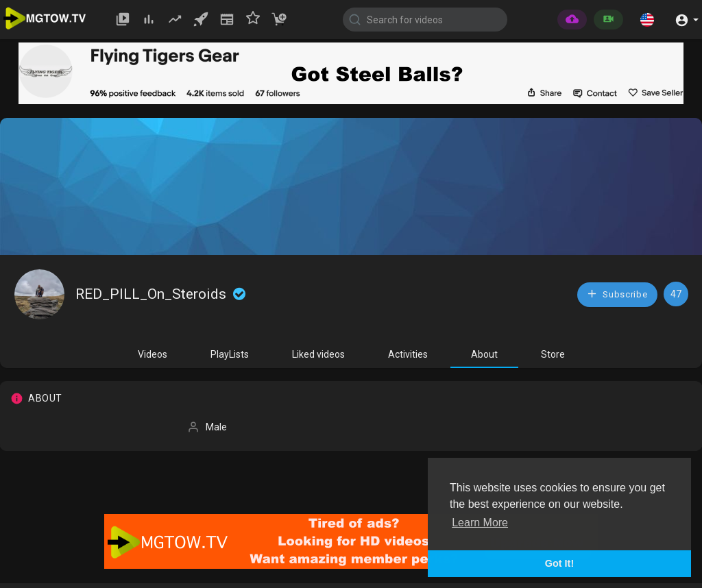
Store (553, 354)
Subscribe (617, 294)
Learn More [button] (480, 523)
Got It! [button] (559, 563)
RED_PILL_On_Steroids (162, 294)
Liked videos (318, 354)
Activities (408, 354)
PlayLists (230, 354)
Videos (153, 354)
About (484, 354)
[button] (647, 19)
